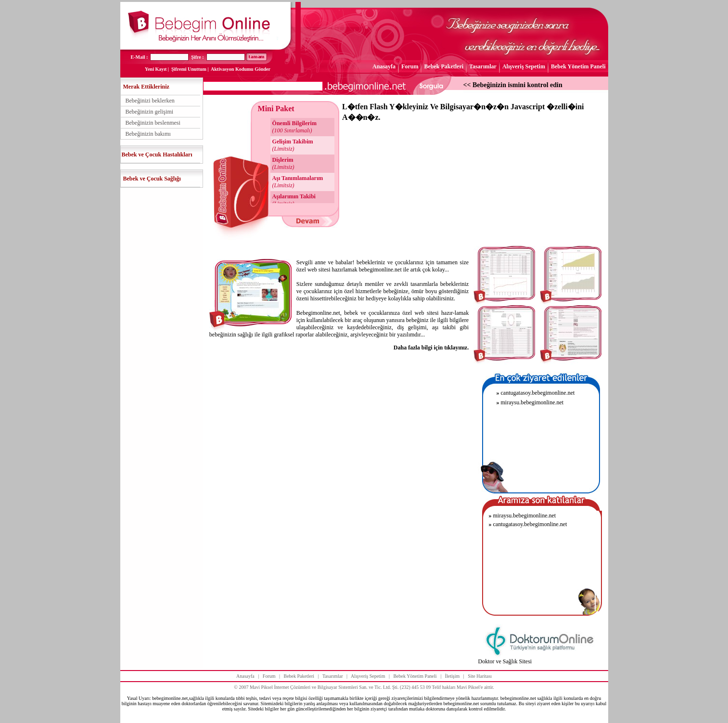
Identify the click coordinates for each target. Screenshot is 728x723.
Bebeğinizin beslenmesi (153, 123)
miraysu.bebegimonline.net (530, 402)
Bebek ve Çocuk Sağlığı (152, 179)
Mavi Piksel (468, 687)
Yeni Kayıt (156, 69)
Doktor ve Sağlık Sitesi (505, 661)
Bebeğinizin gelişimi (150, 112)
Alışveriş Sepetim (524, 66)
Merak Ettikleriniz (146, 87)
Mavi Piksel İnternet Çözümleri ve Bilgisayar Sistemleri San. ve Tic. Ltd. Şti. (324, 687)
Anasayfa (384, 66)
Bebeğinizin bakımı (148, 134)
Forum (410, 66)
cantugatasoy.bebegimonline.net (535, 393)
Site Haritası (480, 676)
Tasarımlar (483, 66)
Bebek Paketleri (444, 66)
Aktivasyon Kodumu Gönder (241, 69)
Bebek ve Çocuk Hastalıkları (157, 155)
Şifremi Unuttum (189, 69)
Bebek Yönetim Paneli (578, 66)
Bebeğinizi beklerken (150, 101)
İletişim (453, 676)
